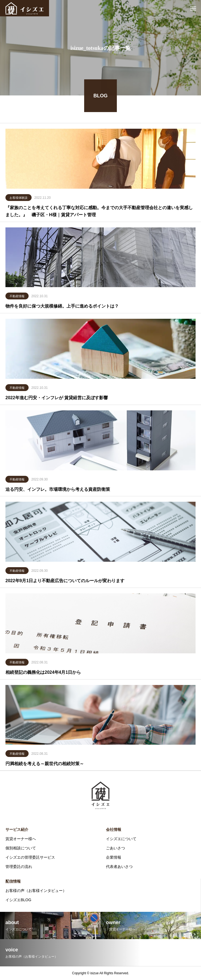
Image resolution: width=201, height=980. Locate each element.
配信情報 (13, 881)
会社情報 (114, 829)
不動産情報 (17, 297)
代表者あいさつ (119, 867)
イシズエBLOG (18, 900)
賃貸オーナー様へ (21, 839)
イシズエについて (121, 839)
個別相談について (21, 848)
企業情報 (114, 857)
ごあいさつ (115, 848)
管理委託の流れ (19, 867)
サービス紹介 (17, 829)
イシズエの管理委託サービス (30, 857)
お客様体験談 (19, 198)
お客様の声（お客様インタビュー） (36, 891)
